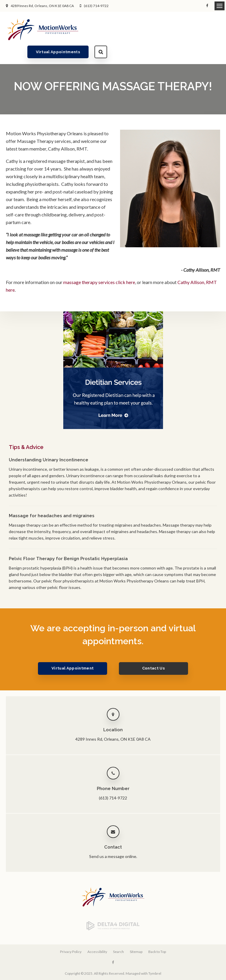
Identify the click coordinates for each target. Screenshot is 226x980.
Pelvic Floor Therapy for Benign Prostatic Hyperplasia (68, 542)
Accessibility (97, 935)
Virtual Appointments (171, 29)
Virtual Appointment (73, 651)
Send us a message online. (113, 840)
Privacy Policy (71, 935)
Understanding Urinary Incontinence (49, 443)
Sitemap (136, 935)
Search (214, 29)
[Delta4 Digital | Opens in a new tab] (113, 912)
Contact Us (153, 651)
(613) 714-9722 (96, 6)
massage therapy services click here (99, 265)
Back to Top (157, 935)
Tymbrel (155, 956)
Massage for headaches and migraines (52, 499)
